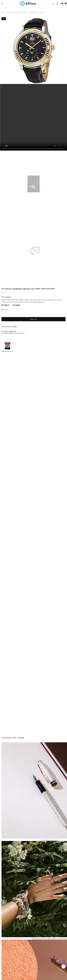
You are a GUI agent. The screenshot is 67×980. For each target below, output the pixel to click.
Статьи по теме (13, 738)
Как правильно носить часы (50, 840)
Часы (3, 12)
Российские (24, 12)
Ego (12, 12)
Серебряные (33, 12)
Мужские (17, 12)
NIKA (8, 12)
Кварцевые (42, 12)
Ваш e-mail (5, 309)
